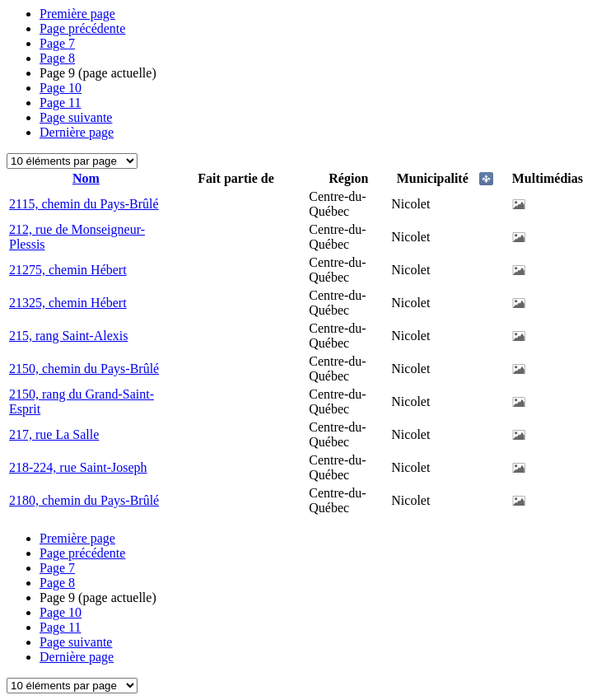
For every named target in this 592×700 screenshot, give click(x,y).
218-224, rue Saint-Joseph (78, 467)
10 (61, 88)
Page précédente (82, 28)
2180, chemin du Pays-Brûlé (84, 500)
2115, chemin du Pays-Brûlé (84, 204)
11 (61, 103)
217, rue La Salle (54, 434)
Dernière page (77, 132)
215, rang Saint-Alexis (68, 336)
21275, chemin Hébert (68, 270)
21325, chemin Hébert (68, 303)
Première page (77, 14)
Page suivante (76, 117)
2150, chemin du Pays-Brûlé (84, 369)
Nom (86, 178)
